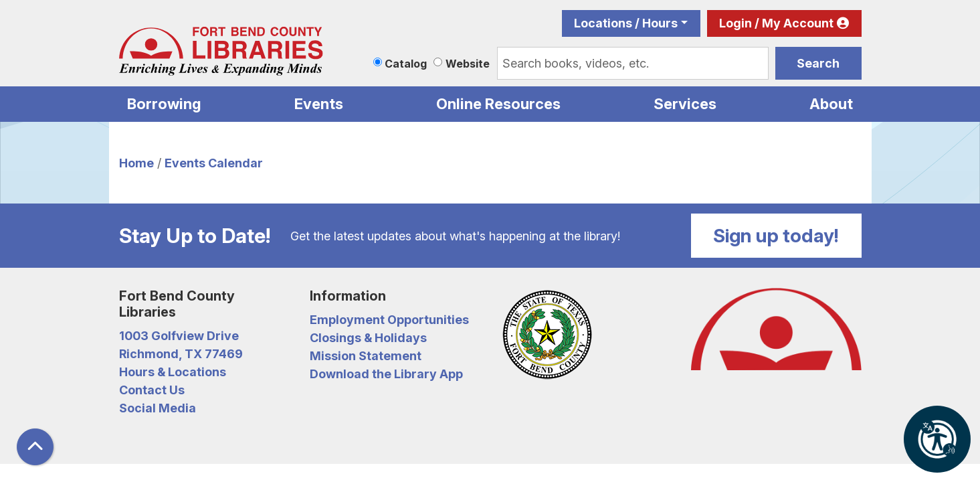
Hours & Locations (173, 372)
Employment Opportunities (389, 320)
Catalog (406, 64)
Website (468, 64)
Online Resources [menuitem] (498, 104)
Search (818, 63)
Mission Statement (366, 356)
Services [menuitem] (685, 104)
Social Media (158, 408)
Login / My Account (776, 23)
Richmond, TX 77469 (181, 354)
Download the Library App (386, 374)
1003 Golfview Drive (179, 336)
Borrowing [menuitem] (164, 104)
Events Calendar (214, 163)
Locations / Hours (626, 23)
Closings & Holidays (368, 338)
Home (136, 163)
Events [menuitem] (319, 104)
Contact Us (152, 390)
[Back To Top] (35, 447)
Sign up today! (776, 236)
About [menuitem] (831, 104)
